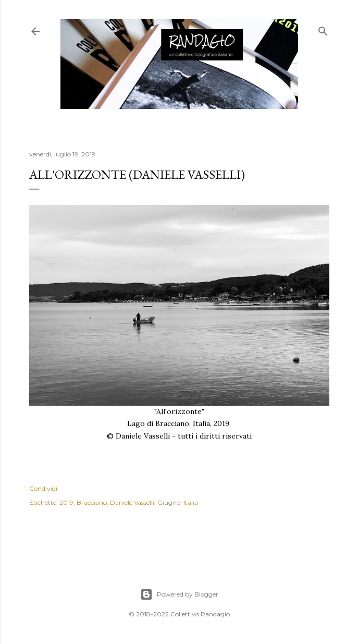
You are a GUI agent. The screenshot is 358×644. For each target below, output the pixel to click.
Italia (191, 502)
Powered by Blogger (179, 594)
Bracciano (92, 502)
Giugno (169, 502)
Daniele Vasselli (132, 502)
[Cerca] (323, 29)
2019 (66, 502)
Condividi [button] (43, 488)
